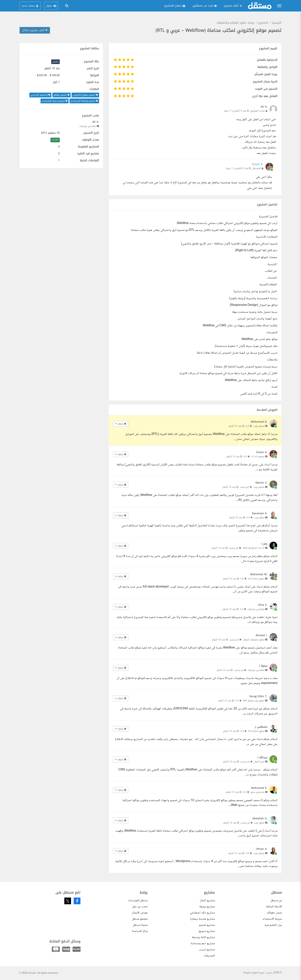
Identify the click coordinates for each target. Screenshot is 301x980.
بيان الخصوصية (273, 925)
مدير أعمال (259, 762)
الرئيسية (277, 23)
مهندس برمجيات (88, 126)
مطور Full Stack (256, 579)
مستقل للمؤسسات (138, 901)
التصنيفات (209, 956)
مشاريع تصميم (207, 925)
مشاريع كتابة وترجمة (203, 937)
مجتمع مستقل (140, 919)
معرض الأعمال (140, 913)
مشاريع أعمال (207, 901)
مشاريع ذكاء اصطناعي (202, 913)
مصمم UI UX (258, 457)
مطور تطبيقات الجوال (254, 640)
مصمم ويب (259, 426)
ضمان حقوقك (274, 913)
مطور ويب (259, 518)
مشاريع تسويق (207, 931)
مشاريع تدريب (207, 950)
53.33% (55, 140)
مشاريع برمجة (207, 907)
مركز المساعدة (140, 931)
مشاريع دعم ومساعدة (203, 943)
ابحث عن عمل (140, 907)
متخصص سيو (258, 792)
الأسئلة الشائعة (274, 907)
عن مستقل (276, 901)
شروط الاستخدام (272, 919)
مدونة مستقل (140, 925)
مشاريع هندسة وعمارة (202, 919)
